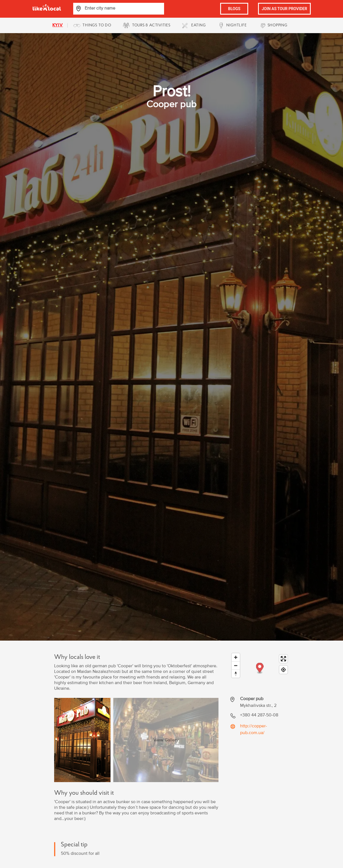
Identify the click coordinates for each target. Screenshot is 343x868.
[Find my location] (283, 670)
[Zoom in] (236, 657)
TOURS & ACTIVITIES (151, 25)
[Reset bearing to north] (236, 674)
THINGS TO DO (97, 25)
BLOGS (234, 9)
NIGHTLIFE (236, 25)
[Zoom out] (236, 665)
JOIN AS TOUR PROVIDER (284, 9)
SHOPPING (278, 25)
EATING (199, 25)
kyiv (58, 25)
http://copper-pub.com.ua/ (254, 729)
